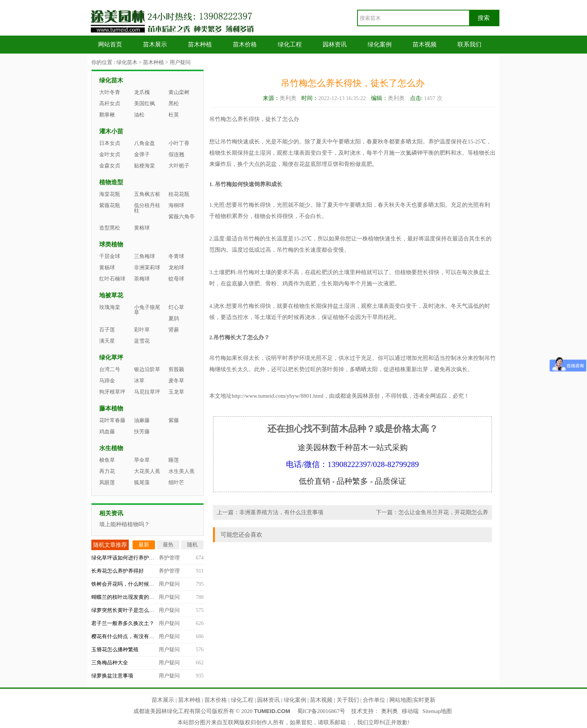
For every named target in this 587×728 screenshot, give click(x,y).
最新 (144, 545)
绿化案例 (380, 44)
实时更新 (424, 700)
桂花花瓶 (179, 194)
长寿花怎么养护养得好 (118, 571)
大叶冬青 (110, 92)
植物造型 (111, 182)
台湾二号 (110, 369)
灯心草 (176, 307)
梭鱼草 (107, 460)
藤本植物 (111, 408)
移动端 (410, 711)
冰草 (139, 381)
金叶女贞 (110, 154)
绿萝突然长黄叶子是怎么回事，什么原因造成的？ (149, 610)
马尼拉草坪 (147, 392)
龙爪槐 (142, 92)
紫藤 (174, 420)
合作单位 (374, 700)
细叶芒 (176, 483)
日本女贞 (110, 143)
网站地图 (401, 700)
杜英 (174, 115)
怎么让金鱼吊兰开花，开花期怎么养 (443, 512)
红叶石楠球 (112, 279)
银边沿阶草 (147, 369)
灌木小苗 (111, 131)
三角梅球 (145, 256)
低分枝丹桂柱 (147, 208)
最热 (168, 545)
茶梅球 (142, 279)
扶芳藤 (142, 432)
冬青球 (176, 256)
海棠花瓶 (110, 194)
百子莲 (107, 330)
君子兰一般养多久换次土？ (123, 623)
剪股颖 (176, 369)
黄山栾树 (179, 92)
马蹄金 (107, 381)
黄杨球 (107, 268)
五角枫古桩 (147, 194)
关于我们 (348, 700)
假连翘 (176, 154)
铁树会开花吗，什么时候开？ (125, 584)
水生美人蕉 (182, 471)
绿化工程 (290, 44)
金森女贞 (110, 166)
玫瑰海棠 (110, 307)
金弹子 (142, 154)
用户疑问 (180, 62)
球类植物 (111, 244)
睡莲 (174, 460)
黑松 (174, 104)
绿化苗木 (127, 62)
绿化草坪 (111, 357)
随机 (192, 545)
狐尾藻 (142, 483)
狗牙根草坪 (112, 392)
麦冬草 (176, 381)
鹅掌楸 (107, 115)
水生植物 (111, 448)
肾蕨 (174, 330)
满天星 (107, 341)
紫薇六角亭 (182, 217)
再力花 (107, 471)
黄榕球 (142, 228)
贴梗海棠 (145, 166)
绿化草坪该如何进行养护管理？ (128, 558)
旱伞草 (142, 460)
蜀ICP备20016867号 (321, 711)
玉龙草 (176, 392)
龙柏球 (176, 268)
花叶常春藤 (112, 420)
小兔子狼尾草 (147, 310)
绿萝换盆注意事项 (112, 676)
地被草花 (111, 295)
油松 (139, 115)
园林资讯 (335, 44)
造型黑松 (110, 228)
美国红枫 (145, 104)
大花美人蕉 (147, 471)
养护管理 (169, 558)
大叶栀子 (179, 166)
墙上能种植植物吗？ (124, 524)
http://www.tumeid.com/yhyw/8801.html (278, 396)
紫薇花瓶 (110, 205)
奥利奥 (390, 711)
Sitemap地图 (437, 711)
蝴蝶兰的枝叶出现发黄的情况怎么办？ (136, 597)
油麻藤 (142, 420)
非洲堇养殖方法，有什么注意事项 (281, 512)
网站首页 (110, 44)
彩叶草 (142, 330)
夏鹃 (174, 318)
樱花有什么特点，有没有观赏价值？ (133, 636)
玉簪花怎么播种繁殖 (115, 650)
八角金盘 (145, 143)
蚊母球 (176, 279)
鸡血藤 (107, 432)
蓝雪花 (142, 341)
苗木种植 (200, 44)
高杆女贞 (110, 104)
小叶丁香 (179, 143)
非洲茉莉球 (147, 268)
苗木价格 (245, 44)
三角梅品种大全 (110, 663)
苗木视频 (425, 44)
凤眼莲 (107, 483)
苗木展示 (155, 44)
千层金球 (110, 256)
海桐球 (176, 205)
